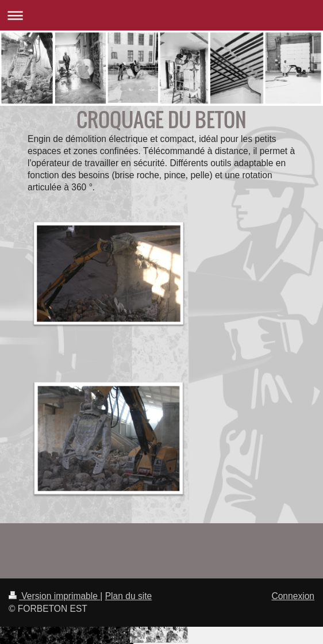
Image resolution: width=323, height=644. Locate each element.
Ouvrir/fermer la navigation (161, 15)
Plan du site (129, 596)
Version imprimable (54, 596)
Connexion (293, 596)
